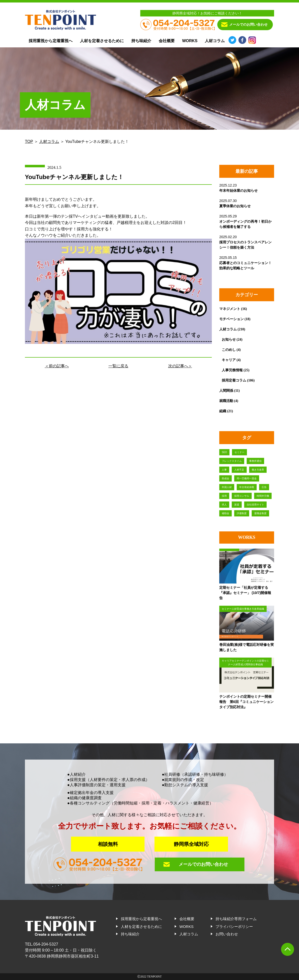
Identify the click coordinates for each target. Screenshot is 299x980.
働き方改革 (258, 470)
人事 (224, 470)
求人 (224, 505)
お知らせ (229, 339)
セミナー (239, 452)
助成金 (225, 478)
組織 (223, 411)
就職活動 (226, 401)
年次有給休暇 (247, 487)
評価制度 (242, 513)
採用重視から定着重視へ (51, 41)
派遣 (237, 505)
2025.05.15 (245, 263)
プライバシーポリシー (234, 927)
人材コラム (215, 41)
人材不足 (239, 470)
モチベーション (231, 319)
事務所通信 (255, 461)
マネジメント (230, 309)
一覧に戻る (118, 366)
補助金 (225, 513)
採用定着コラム (234, 380)
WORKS (190, 41)
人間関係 (226, 391)
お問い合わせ (227, 934)
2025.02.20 (245, 242)
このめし (229, 350)
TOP (29, 142)
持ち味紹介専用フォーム (236, 919)
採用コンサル (242, 496)
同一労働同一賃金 (247, 478)
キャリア (229, 360)
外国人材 (227, 487)
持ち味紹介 (141, 41)
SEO (224, 452)
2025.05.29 (245, 221)
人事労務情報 (232, 370)
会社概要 (167, 41)
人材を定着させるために (102, 41)
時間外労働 (263, 496)
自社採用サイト (255, 505)
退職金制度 (260, 513)
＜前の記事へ (57, 366)
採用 (224, 496)
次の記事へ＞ (180, 366)
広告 (264, 487)
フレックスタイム (232, 461)
